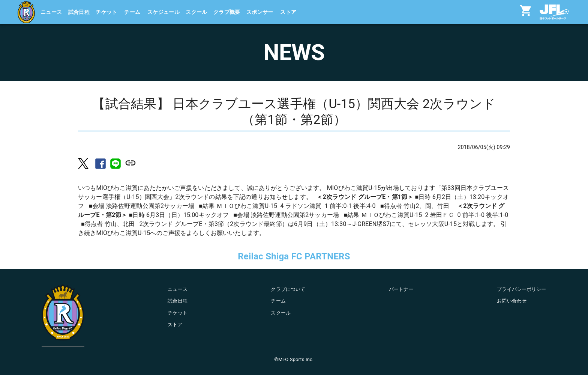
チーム (132, 12)
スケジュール (163, 12)
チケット (106, 12)
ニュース (51, 12)
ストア (288, 12)
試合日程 (79, 12)
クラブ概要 (227, 12)
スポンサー (260, 12)
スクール (196, 12)
